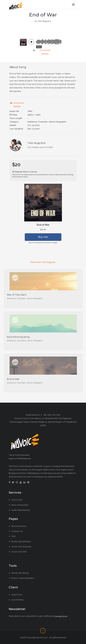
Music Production (20, 505)
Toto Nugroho (36, 143)
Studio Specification (21, 541)
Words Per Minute (20, 573)
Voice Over (17, 500)
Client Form (17, 595)
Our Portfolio (18, 600)
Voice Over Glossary (21, 547)
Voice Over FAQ (19, 552)
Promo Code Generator (23, 578)
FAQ (13, 536)
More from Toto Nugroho (43, 262)
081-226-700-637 (52, 415)
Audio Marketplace (21, 510)
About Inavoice (19, 526)
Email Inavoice (33, 415)
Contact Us (17, 531)
